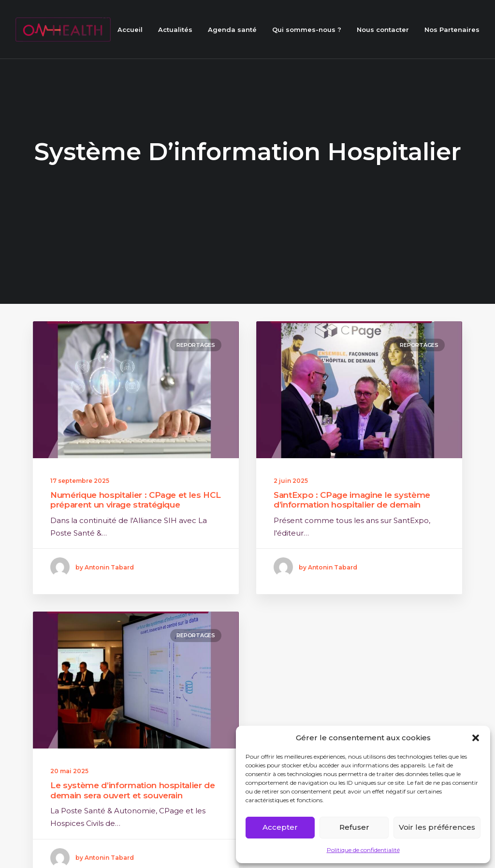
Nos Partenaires (452, 30)
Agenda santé (232, 30)
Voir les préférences (437, 827)
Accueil (130, 30)
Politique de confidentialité (363, 850)
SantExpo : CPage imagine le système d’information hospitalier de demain (352, 498)
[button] (476, 738)
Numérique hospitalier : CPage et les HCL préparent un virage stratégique (135, 498)
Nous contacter (383, 30)
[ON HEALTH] (63, 30)
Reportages (196, 344)
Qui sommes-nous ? (307, 30)
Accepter (280, 827)
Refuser (354, 827)
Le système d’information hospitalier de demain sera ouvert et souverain (133, 807)
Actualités (175, 30)
